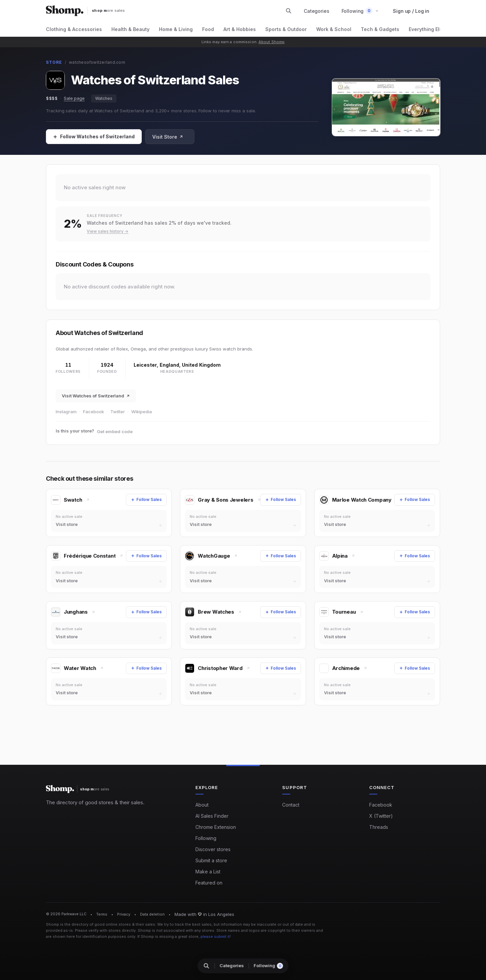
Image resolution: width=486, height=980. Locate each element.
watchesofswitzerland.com (97, 62)
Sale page (74, 98)
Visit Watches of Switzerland (96, 396)
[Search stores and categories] (289, 11)
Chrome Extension (216, 827)
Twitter (118, 412)
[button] (360, 11)
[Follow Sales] (94, 137)
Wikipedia (142, 412)
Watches (104, 98)
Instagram (66, 412)
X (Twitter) (381, 816)
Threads (379, 827)
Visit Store (168, 137)
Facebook (93, 412)
